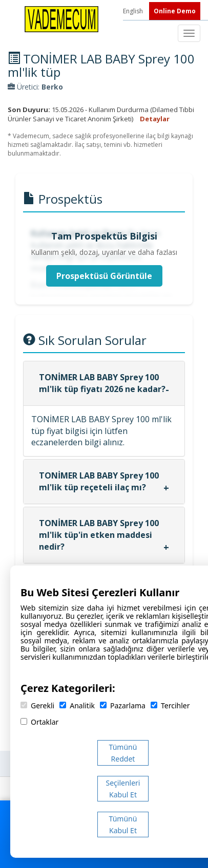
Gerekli (37, 706)
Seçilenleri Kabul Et (123, 789)
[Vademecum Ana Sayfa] (61, 18)
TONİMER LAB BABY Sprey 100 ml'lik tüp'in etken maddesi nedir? (99, 535)
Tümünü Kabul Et (123, 824)
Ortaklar (39, 722)
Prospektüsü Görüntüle (104, 276)
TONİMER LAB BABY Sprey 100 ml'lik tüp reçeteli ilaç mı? (99, 481)
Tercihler (170, 706)
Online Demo (175, 11)
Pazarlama (123, 706)
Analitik (77, 706)
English (134, 11)
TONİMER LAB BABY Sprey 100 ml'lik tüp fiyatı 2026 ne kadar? (102, 383)
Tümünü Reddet (123, 753)
